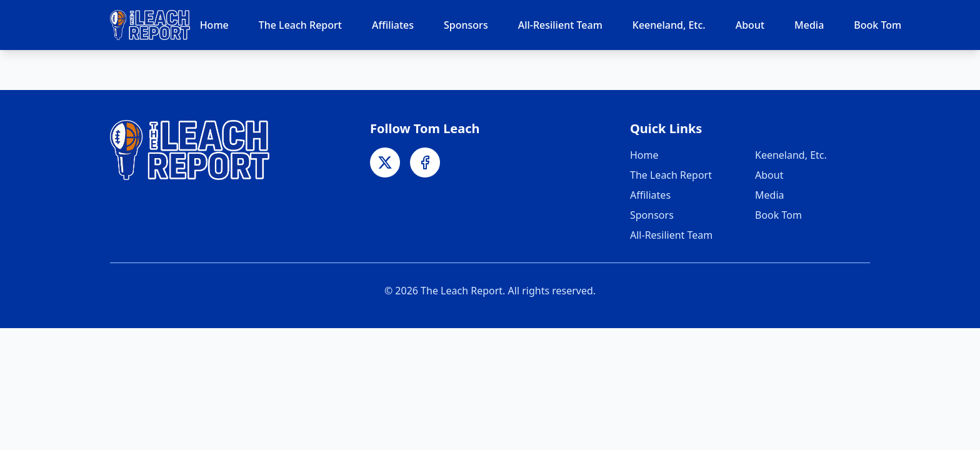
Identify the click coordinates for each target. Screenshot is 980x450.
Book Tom (877, 25)
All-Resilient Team (560, 25)
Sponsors (466, 25)
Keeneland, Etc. (669, 25)
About (750, 25)
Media (809, 25)
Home (214, 25)
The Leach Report (300, 25)
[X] (385, 162)
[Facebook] (425, 162)
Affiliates (393, 25)
